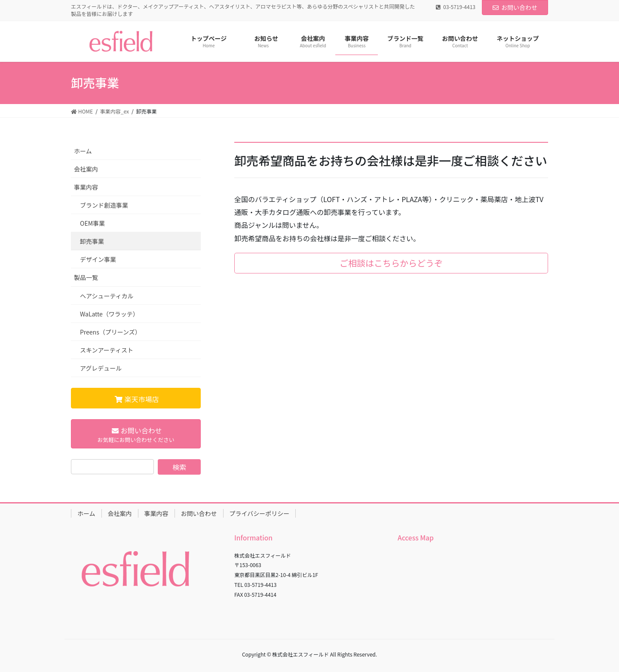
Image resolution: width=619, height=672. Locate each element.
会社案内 (86, 169)
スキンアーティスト (107, 350)
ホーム (83, 151)
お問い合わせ (515, 7)
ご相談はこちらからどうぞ (391, 263)
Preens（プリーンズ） (110, 332)
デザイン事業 (98, 259)
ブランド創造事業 (104, 205)
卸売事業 (92, 241)
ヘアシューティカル (107, 296)
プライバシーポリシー (260, 513)
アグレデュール (101, 368)
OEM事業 (92, 223)
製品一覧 (86, 277)
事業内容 (86, 187)
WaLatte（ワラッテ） (109, 314)
